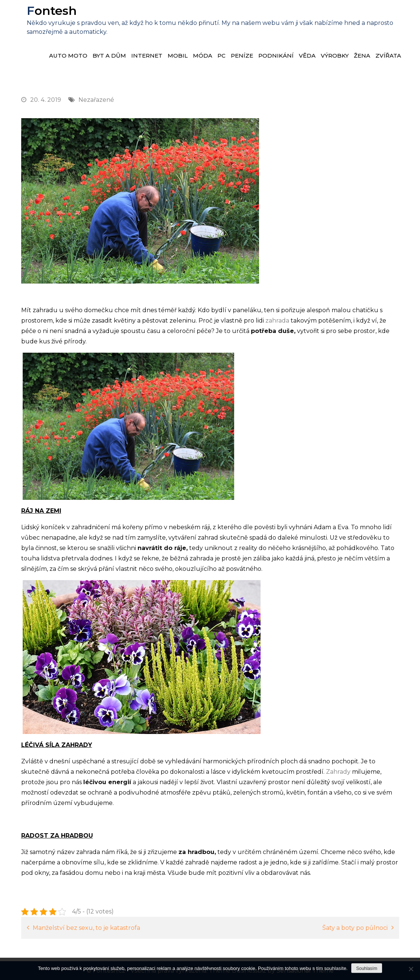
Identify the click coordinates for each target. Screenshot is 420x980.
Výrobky (335, 56)
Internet (147, 56)
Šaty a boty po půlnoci (355, 928)
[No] (411, 969)
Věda (307, 56)
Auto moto (68, 56)
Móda (203, 56)
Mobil (178, 56)
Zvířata (388, 56)
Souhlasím (367, 968)
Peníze (242, 56)
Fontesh (52, 11)
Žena (362, 56)
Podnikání (276, 56)
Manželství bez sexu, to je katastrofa (86, 928)
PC (222, 56)
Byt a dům (109, 56)
